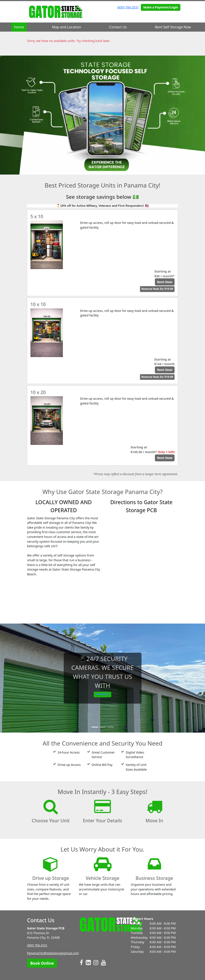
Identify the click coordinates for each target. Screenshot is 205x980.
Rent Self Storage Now (173, 27)
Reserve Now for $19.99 (157, 289)
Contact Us (118, 27)
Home (19, 27)
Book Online (42, 963)
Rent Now (165, 282)
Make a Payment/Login (161, 7)
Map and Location (67, 27)
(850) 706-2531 (128, 7)
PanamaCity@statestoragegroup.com (54, 953)
